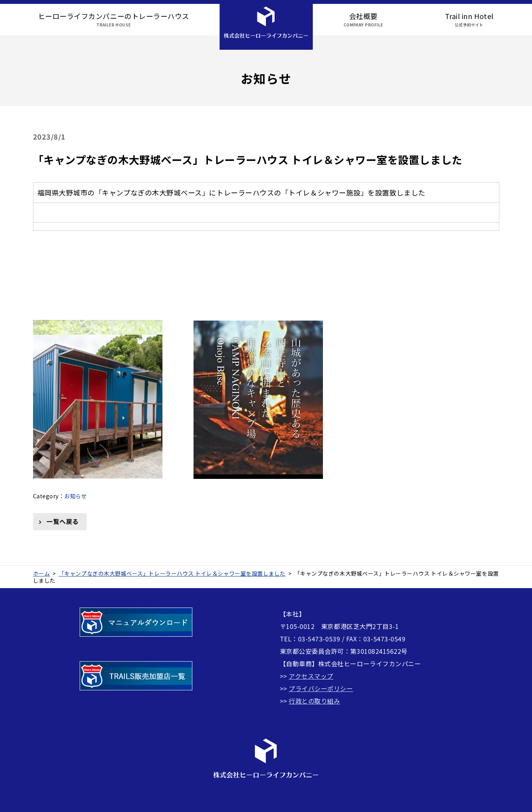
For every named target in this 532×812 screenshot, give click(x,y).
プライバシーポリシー (321, 688)
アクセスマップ (311, 676)
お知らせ (75, 496)
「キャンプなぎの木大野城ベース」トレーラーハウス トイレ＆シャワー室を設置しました (248, 160)
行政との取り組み (314, 701)
